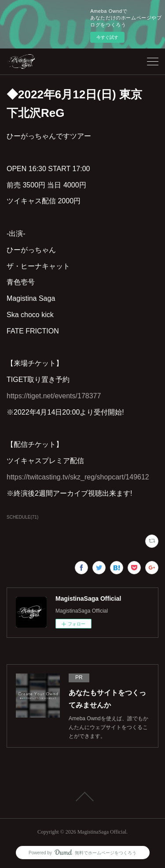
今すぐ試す (107, 37)
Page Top (82, 797)
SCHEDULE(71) (22, 517)
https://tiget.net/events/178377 (54, 396)
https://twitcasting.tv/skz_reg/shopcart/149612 (78, 477)
